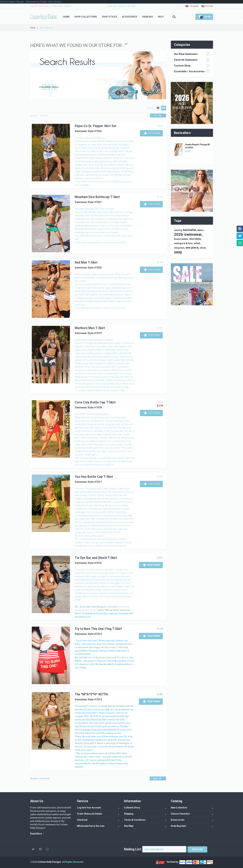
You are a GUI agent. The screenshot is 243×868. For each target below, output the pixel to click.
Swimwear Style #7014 (88, 699)
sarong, (178, 230)
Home (34, 28)
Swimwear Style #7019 (88, 333)
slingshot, (179, 248)
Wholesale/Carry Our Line (98, 826)
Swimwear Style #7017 (88, 482)
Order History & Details (61, 6)
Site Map (145, 826)
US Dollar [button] (207, 6)
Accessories (192, 820)
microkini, (195, 239)
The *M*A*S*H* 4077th (91, 694)
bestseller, (190, 230)
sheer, (203, 248)
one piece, (192, 248)
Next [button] (157, 115)
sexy (178, 252)
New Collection (192, 808)
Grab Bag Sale (192, 826)
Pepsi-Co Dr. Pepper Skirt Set (96, 126)
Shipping (145, 814)
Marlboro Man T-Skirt (90, 328)
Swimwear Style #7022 (88, 131)
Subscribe (198, 849)
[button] (204, 17)
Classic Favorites (192, 814)
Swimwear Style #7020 (88, 268)
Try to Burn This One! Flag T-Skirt (98, 629)
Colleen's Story (145, 808)
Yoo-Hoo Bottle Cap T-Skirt (94, 477)
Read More (37, 834)
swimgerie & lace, (184, 243)
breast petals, (181, 239)
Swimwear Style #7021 (88, 202)
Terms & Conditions (145, 820)
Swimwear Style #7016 (88, 563)
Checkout (98, 820)
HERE (78, 600)
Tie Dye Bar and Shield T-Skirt (96, 558)
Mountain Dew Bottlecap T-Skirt (97, 197)
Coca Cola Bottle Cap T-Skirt (95, 402)
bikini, (201, 230)
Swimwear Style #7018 (88, 408)
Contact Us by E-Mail (127, 6)
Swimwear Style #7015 (88, 634)
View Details (152, 133)
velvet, (197, 243)
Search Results (46, 28)
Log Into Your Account (40, 6)
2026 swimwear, (188, 235)
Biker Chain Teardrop (101, 590)
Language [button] (192, 6)
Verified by (173, 862)
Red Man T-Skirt (86, 262)
